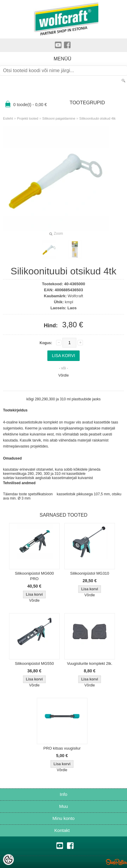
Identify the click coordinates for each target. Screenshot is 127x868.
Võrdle (63, 375)
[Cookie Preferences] (8, 860)
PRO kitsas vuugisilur (62, 748)
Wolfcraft (75, 296)
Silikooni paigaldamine (59, 118)
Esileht (8, 118)
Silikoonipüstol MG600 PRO (34, 576)
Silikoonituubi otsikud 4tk (97, 118)
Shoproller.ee (116, 862)
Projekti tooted (27, 118)
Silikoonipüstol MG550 (34, 663)
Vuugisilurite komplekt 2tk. (90, 663)
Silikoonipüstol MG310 (89, 573)
